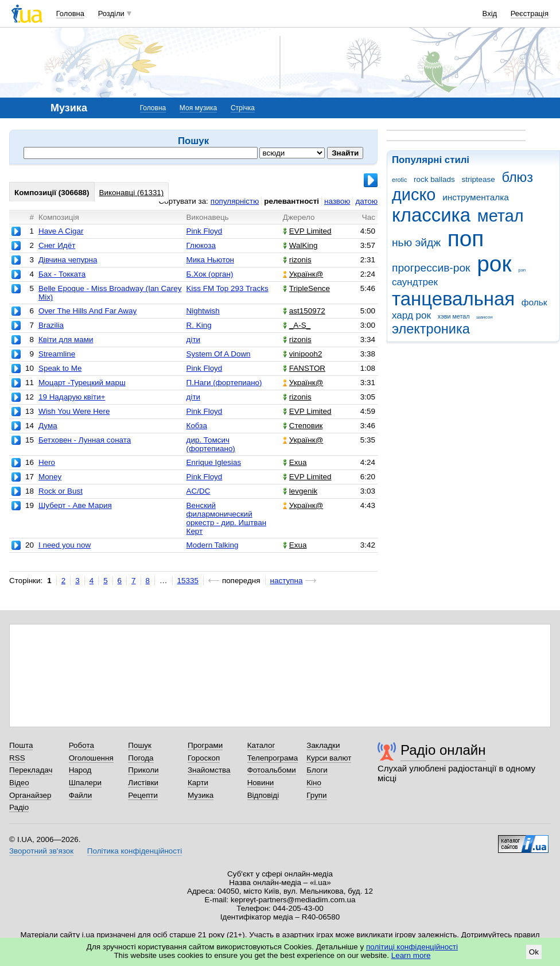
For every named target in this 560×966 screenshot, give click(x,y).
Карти (198, 783)
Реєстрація (530, 13)
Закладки (323, 745)
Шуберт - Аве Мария (75, 505)
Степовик (303, 426)
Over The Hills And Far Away (87, 311)
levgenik (300, 491)
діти (194, 340)
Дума (48, 426)
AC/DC (199, 491)
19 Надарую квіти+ (72, 397)
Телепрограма (273, 758)
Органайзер (30, 795)
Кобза (197, 426)
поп (466, 238)
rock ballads (434, 179)
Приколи (143, 770)
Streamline (57, 354)
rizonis (297, 260)
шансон (484, 317)
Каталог (261, 745)
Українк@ (303, 274)
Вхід (490, 13)
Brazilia (51, 325)
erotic (399, 180)
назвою (337, 201)
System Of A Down (219, 354)
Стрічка (243, 108)
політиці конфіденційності (412, 947)
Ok (534, 952)
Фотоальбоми (272, 770)
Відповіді (263, 795)
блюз (517, 177)
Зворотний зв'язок (41, 851)
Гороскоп (204, 758)
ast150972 (304, 311)
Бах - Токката (62, 274)
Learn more (411, 955)
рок (494, 264)
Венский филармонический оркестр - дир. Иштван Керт (227, 518)
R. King (199, 325)
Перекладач (31, 770)
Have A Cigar (61, 231)
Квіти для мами (66, 340)
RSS (17, 758)
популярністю (235, 201)
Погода (141, 758)
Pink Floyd (205, 231)
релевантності (291, 201)
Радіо (19, 807)
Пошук (140, 745)
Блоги (317, 770)
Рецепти (143, 795)
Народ (80, 770)
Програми (205, 745)
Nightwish (203, 311)
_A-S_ (297, 325)
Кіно (314, 783)
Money (50, 477)
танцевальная (453, 299)
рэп (522, 270)
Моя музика (198, 108)
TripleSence (306, 288)
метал (501, 216)
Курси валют (329, 758)
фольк (534, 302)
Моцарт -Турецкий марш (82, 383)
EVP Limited (307, 231)
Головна (70, 13)
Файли (81, 795)
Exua (295, 462)
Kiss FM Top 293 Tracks (227, 288)
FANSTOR (304, 368)
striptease (478, 179)
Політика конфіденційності (135, 851)
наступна (287, 581)
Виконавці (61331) (132, 193)
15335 (188, 581)
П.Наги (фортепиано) (224, 383)
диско (414, 195)
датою (366, 201)
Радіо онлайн (443, 750)
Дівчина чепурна (68, 260)
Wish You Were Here (74, 411)
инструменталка (476, 197)
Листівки (143, 783)
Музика (201, 795)
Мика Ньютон (210, 260)
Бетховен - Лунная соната (85, 440)
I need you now (65, 545)
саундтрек (415, 282)
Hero (47, 462)
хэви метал (454, 316)
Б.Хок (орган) (210, 274)
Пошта (21, 745)
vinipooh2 (303, 354)
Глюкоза (201, 245)
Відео (19, 783)
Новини (261, 783)
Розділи (111, 13)
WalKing (300, 245)
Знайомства (209, 770)
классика (431, 215)
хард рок (411, 315)
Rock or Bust (61, 491)
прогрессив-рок (431, 268)
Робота (81, 745)
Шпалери (85, 783)
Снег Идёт (57, 245)
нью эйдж (416, 243)
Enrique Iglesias (214, 462)
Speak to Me (60, 368)
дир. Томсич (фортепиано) (211, 444)
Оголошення (91, 758)
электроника (431, 329)
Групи (316, 795)
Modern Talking (213, 545)
